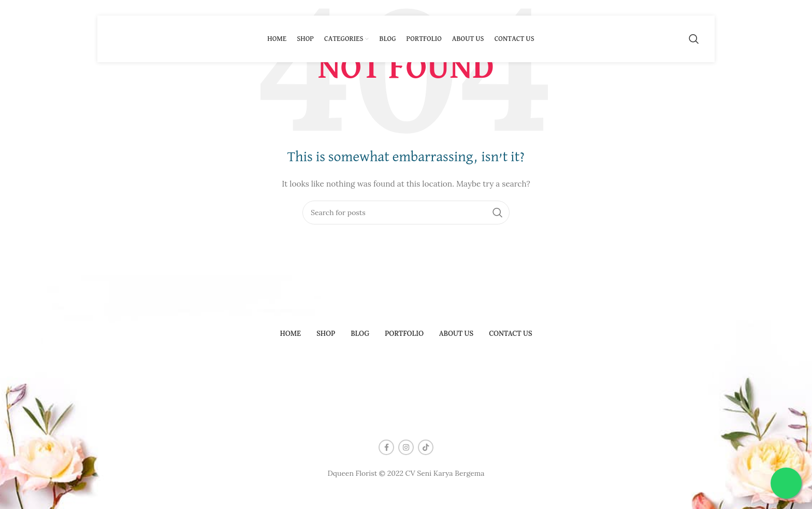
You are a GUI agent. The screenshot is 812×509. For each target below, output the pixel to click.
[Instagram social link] (406, 447)
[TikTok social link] (426, 447)
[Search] (694, 39)
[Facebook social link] (386, 447)
